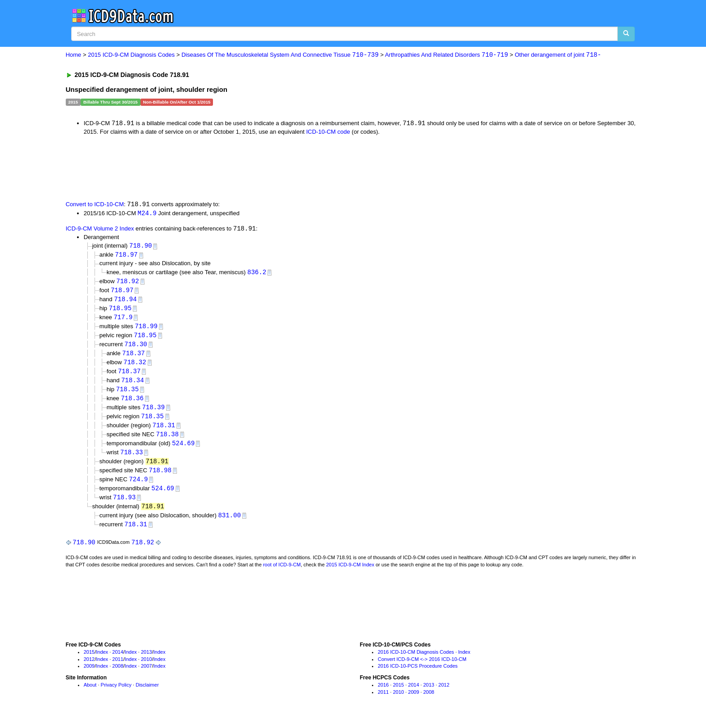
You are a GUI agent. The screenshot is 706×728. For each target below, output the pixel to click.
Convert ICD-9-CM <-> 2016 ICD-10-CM (422, 668)
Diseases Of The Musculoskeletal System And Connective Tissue (280, 55)
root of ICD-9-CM (282, 574)
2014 (118, 661)
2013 (146, 661)
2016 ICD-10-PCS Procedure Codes (418, 675)
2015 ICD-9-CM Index (350, 574)
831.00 (229, 524)
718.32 (135, 366)
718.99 (146, 329)
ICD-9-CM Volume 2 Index (100, 230)
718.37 (133, 357)
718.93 (124, 505)
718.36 (132, 404)
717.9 (123, 320)
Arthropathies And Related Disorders (446, 55)
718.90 (140, 247)
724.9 (138, 487)
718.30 (136, 348)
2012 (89, 668)
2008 (118, 675)
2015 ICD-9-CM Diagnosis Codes (131, 55)
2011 (118, 668)
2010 (146, 668)
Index (102, 661)
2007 (146, 675)
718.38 (167, 441)
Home (74, 55)
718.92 (127, 283)
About (90, 694)
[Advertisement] (226, 167)
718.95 (120, 311)
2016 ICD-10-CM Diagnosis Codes (416, 661)
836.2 (257, 274)
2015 (89, 661)
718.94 (125, 301)
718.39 (153, 413)
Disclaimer (147, 694)
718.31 (164, 431)
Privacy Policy (116, 694)
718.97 (126, 256)
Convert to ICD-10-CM (95, 205)
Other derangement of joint (558, 55)
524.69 (183, 450)
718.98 (160, 477)
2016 (383, 694)
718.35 (127, 394)
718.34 (132, 385)
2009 (89, 675)
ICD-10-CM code (328, 132)
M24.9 (147, 214)
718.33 (131, 459)
